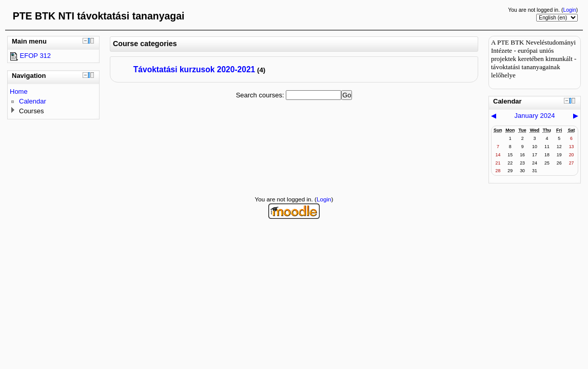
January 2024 (535, 116)
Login (569, 10)
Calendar (33, 101)
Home (19, 91)
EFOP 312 (30, 56)
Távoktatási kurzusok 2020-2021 (194, 69)
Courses (31, 111)
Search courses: (261, 95)
